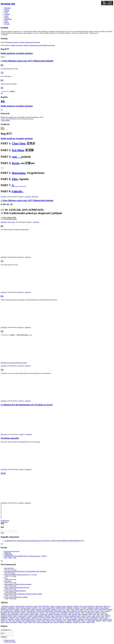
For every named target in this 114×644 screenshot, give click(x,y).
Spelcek (23, 611)
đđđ (70, 614)
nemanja (74, 614)
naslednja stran (5, 521)
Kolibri (10, 616)
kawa (54, 621)
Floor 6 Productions (13, 614)
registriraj (28, 197)
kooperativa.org (61, 621)
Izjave (6, 13)
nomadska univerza (31, 621)
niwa (106, 617)
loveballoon (81, 619)
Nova (83, 621)
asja (60, 617)
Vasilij (52, 606)
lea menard (39, 619)
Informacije (8, 8)
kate (69, 611)
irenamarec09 (31, 611)
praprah (35, 606)
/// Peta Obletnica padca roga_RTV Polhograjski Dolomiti (27, 61)
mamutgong (57, 614)
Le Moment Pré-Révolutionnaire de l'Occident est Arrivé (27, 405)
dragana (30, 616)
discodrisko (14, 622)
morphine (22, 617)
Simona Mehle (51, 608)
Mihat (82, 609)
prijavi (21, 197)
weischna (12, 617)
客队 (3, 101)
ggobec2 (84, 616)
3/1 (2, 370)
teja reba (17, 619)
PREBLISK (8, 553)
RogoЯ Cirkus (8, 554)
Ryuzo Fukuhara (72, 619)
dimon (25, 622)
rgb (80, 622)
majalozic (97, 613)
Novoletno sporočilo (10, 438)
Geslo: (3, 633)
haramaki (69, 606)
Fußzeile (17, 191)
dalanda (109, 621)
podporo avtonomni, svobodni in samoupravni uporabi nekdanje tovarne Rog (33, 45)
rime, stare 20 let (9, 568)
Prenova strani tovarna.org (12, 551)
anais (79, 614)
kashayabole (58, 619)
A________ (18, 185)
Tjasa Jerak (85, 617)
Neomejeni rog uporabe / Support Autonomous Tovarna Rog (23, 42)
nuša (34, 622)
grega (52, 619)
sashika (33, 619)
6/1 (2, 80)
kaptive (88, 622)
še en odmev (8, 581)
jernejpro (3, 614)
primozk (31, 614)
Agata (93, 616)
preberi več (35, 197)
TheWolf (71, 613)
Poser (64, 619)
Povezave (7, 24)
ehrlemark (47, 616)
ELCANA (35, 608)
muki (27, 613)
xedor (94, 614)
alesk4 (104, 621)
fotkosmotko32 (20, 606)
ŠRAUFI (108, 616)
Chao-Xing (19, 143)
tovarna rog (8, 3)
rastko (37, 614)
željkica (97, 608)
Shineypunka (76, 621)
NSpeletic (70, 608)
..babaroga (35, 617)
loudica (17, 609)
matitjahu (11, 619)
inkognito (85, 614)
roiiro (83, 613)
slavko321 (74, 611)
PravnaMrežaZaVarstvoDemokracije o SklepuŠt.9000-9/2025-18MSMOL (25, 571)
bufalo (67, 617)
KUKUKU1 (46, 606)
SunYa (3, 622)
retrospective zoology (92, 619)
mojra (106, 614)
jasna (7, 609)
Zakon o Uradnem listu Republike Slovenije (17, 587)
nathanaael (17, 611)
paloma (28, 617)
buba (90, 614)
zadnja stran (4, 522)
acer (64, 609)
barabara (61, 622)
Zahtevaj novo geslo (10, 642)
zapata (65, 611)
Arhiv (6, 21)
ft (86, 621)
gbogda (50, 614)
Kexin (16, 163)
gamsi (81, 606)
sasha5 (73, 609)
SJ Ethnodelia (89, 613)
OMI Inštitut (64, 613)
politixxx (104, 613)
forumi (6, 16)
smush (15, 616)
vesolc (7, 622)
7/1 (2, 73)
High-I (84, 608)
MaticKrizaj (11, 608)
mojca (89, 616)
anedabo (69, 621)
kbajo (91, 609)
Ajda (40, 606)
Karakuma (90, 608)
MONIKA (27, 609)
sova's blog (4, 469)
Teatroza (49, 621)
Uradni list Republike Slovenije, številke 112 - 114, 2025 (20, 575)
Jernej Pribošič (104, 608)
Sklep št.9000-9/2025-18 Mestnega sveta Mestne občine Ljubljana (23, 594)
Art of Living (43, 614)
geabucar (19, 621)
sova (13, 621)
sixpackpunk (91, 621)
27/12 (3, 473)
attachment (4, 222)
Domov (3, 129)
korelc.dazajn (15, 613)
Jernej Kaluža (58, 611)
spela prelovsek (25, 619)
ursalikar (105, 619)
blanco (12, 609)
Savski (48, 617)
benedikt (110, 609)
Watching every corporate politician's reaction (14, 363)
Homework (55, 617)
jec (2, 611)
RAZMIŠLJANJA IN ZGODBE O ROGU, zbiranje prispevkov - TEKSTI (25, 556)
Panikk (33, 609)
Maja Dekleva (34, 613)
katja (53, 616)
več (2, 93)
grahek (3, 609)
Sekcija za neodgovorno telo (45, 622)
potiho (68, 609)
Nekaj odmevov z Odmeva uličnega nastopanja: (18, 584)
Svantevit (12, 606)
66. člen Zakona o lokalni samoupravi (15, 591)
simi (40, 608)
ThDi (93, 622)
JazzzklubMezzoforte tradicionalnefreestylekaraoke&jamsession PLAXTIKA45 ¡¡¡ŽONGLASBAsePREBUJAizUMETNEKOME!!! (42, 541)
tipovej (29, 608)
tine (110, 619)
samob (26, 614)
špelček (20, 622)
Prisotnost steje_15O (84, 611)
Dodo (80, 617)
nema (17, 617)
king (58, 613)
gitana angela (59, 616)
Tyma (47, 613)
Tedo (102, 611)
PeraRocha (5, 606)
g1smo (98, 611)
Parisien (76, 622)
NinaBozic (4, 619)
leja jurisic (39, 609)
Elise (15, 179)
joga (21, 609)
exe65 (100, 609)
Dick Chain (42, 617)
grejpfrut (77, 613)
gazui (44, 608)
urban (93, 611)
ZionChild (4, 616)
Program (7, 9)
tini (23, 621)
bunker (98, 616)
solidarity (99, 621)
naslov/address (6, 120)
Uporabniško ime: (6, 630)
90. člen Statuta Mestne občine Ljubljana (16, 597)
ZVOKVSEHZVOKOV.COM (44, 611)
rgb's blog (4, 197)
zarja (60, 609)
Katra (30, 622)
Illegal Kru (91, 606)
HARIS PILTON (61, 608)
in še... (6, 578)
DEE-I (106, 606)
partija (43, 621)
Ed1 (98, 614)
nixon (77, 609)
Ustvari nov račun (9, 640)
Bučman (23, 608)
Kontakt (7, 22)
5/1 (2, 88)
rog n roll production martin (72, 616)
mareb (21, 614)
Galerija (7, 18)
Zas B (96, 609)
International (8, 19)
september (77, 608)
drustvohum (99, 606)
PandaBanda (4, 617)
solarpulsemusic (8, 611)
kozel (86, 606)
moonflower (69, 622)
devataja (22, 613)
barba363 (76, 606)
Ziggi (75, 617)
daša (100, 619)
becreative (65, 614)
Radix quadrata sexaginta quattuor (17, 53)
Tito (10, 621)
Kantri (18, 608)
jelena (2, 621)
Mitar (84, 622)
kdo (9, 613)
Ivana (102, 614)
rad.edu (102, 617)
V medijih (7, 14)
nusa (103, 616)
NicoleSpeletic (94, 617)
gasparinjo (54, 609)
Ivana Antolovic (22, 616)
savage (87, 609)
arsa (6, 621)
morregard (58, 606)
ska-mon (42, 613)
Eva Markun (47, 609)
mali (71, 617)
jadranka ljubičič (39, 616)
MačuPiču (53, 613)
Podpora (7, 11)
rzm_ (15, 157)
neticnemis (29, 606)
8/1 (2, 65)
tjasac (64, 606)
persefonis (46, 619)
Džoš (105, 609)
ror (63, 617)
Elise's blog (11, 222)
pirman (56, 622)
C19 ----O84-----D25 (10, 558)
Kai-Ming (18, 150)
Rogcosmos (19, 173)
